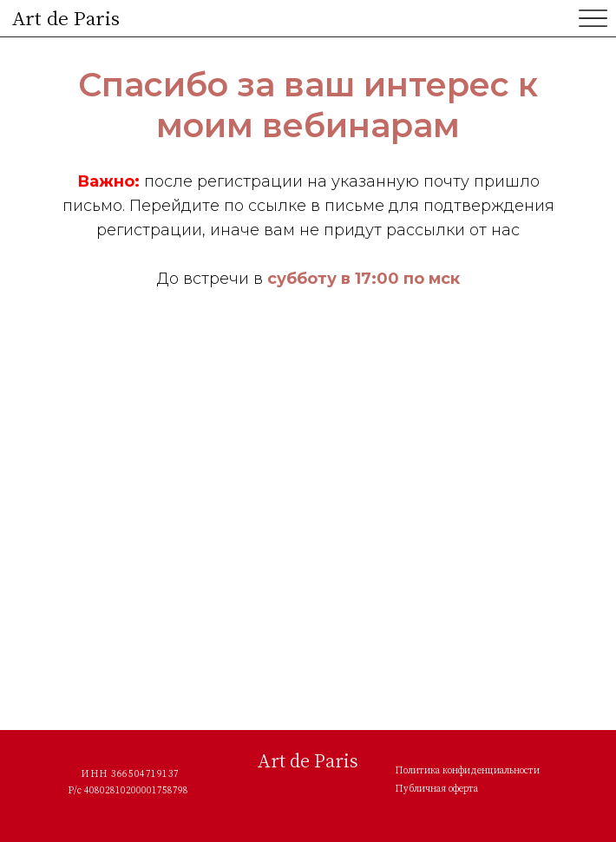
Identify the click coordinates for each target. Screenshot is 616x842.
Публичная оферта (436, 788)
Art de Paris (66, 17)
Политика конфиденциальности (467, 770)
